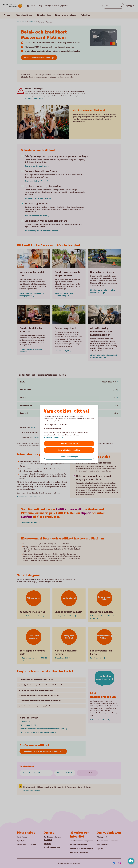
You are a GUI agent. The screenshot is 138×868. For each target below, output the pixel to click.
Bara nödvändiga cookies (69, 450)
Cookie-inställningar (69, 457)
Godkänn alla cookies (69, 443)
